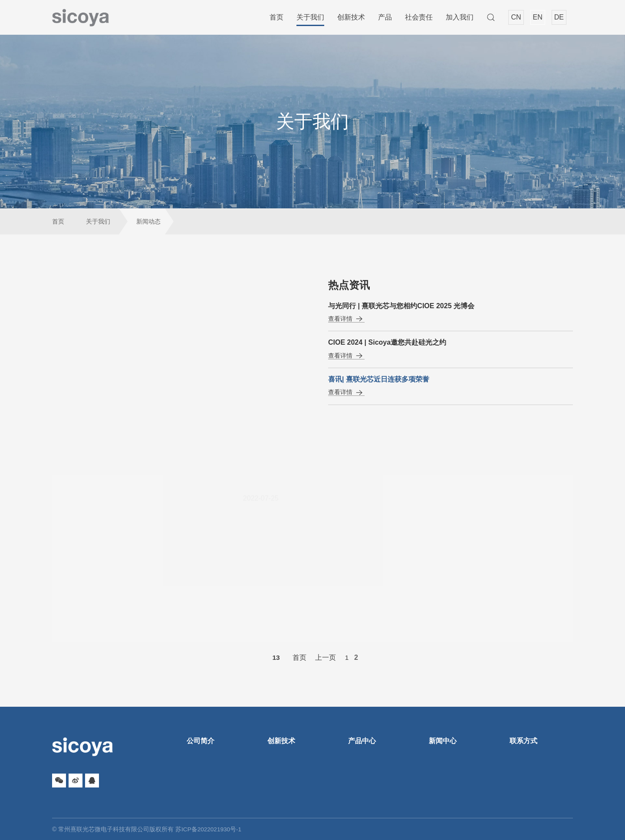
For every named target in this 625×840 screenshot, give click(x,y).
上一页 (326, 657)
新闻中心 (443, 741)
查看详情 (346, 319)
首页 (276, 17)
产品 (385, 17)
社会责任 (419, 17)
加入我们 (460, 17)
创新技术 (351, 17)
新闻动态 (148, 221)
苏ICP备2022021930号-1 (209, 829)
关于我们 (310, 17)
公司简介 (201, 741)
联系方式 (523, 741)
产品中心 (362, 741)
